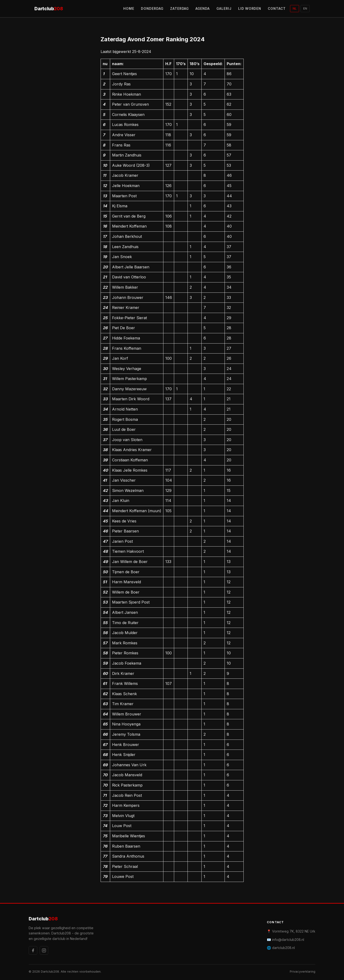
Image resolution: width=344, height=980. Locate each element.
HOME (129, 9)
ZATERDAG (180, 9)
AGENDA (203, 9)
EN (305, 8)
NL (295, 8)
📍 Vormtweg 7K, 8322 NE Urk (291, 931)
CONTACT (277, 9)
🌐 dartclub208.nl (281, 948)
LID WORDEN (250, 9)
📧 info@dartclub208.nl (285, 940)
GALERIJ (224, 9)
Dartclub (49, 9)
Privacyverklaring (303, 972)
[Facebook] (33, 950)
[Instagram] (44, 950)
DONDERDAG (152, 9)
